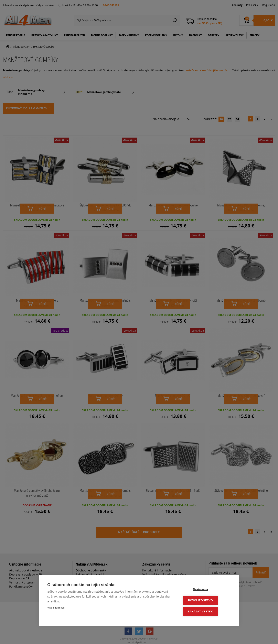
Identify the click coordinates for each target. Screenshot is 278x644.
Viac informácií (56, 609)
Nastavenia (206, 590)
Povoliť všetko (206, 601)
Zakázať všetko (206, 612)
